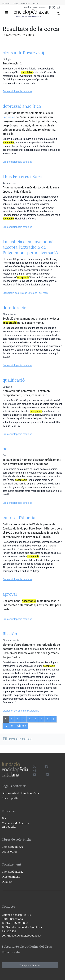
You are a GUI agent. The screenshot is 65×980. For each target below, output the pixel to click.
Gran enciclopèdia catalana (17, 91)
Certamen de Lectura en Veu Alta (15, 825)
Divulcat (28, 7)
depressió (9, 117)
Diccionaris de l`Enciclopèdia (20, 793)
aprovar (10, 594)
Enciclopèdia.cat (12, 872)
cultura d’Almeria (19, 518)
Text (5, 818)
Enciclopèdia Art (12, 847)
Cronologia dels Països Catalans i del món (25, 293)
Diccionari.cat (40, 7)
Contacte (25, 3)
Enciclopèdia (10, 798)
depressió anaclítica (22, 106)
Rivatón (10, 634)
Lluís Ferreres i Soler (23, 177)
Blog (16, 3)
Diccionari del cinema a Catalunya (21, 711)
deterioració (14, 308)
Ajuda (36, 3)
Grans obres (10, 851)
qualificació (14, 380)
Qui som (6, 3)
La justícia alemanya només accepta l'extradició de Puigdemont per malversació (30, 247)
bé (5, 449)
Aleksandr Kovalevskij (23, 53)
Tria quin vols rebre (30, 965)
